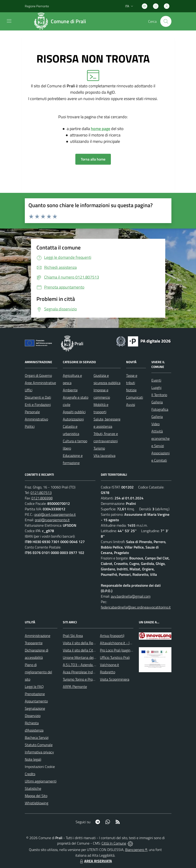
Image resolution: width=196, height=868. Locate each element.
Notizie (131, 390)
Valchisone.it (109, 665)
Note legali (33, 759)
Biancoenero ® (136, 850)
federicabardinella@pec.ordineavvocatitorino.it (136, 607)
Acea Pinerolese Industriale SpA (87, 672)
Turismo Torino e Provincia (82, 679)
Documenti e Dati (38, 397)
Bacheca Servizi (37, 737)
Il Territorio (159, 395)
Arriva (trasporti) (112, 636)
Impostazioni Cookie (40, 767)
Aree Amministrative (40, 383)
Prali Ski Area (73, 636)
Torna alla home (93, 159)
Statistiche (33, 788)
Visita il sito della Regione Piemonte (90, 643)
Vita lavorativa (104, 455)
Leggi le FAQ (34, 687)
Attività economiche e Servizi (160, 438)
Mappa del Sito (36, 796)
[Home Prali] (62, 21)
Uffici (29, 390)
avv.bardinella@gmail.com (131, 596)
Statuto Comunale (39, 745)
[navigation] (9, 21)
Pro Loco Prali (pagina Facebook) (124, 650)
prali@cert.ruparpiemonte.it (55, 514)
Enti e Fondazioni (38, 405)
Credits (30, 774)
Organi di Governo (38, 375)
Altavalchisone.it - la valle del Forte (127, 643)
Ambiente (70, 390)
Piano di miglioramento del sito (38, 672)
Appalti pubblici (74, 412)
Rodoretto (108, 672)
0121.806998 (42, 498)
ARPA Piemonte (75, 687)
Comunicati (135, 397)
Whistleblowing (37, 803)
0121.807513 (41, 493)
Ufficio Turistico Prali (115, 657)
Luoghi (156, 387)
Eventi (156, 380)
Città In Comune (114, 843)
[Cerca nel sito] (166, 21)
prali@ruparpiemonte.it (52, 520)
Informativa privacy (39, 752)
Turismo (99, 448)
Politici (30, 426)
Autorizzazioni (73, 419)
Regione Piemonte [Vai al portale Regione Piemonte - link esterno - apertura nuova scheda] (37, 6)
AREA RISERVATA (95, 861)
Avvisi (131, 405)
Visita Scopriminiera (115, 679)
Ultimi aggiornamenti (41, 781)
